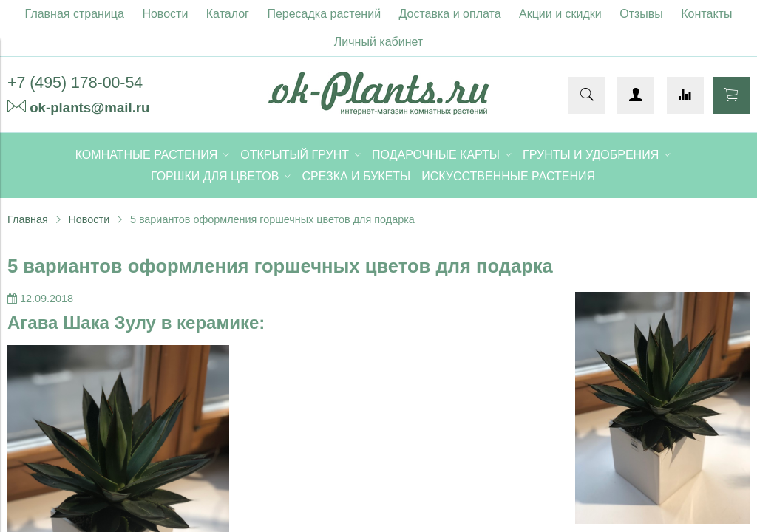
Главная (28, 219)
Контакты (706, 14)
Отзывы (641, 14)
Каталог (228, 14)
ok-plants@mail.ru (89, 108)
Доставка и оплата (450, 14)
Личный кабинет (378, 42)
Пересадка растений (324, 14)
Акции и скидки (560, 14)
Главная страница (75, 14)
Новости (165, 14)
